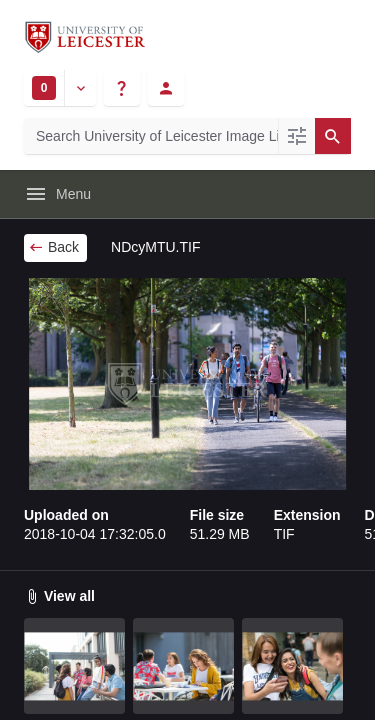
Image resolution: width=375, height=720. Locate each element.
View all (59, 596)
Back (53, 247)
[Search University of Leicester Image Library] (151, 136)
